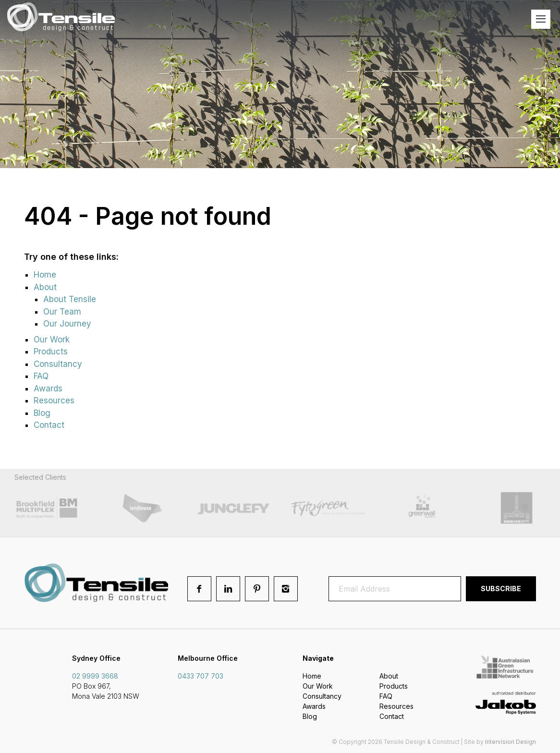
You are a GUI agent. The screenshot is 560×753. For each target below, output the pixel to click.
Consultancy (58, 364)
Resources (54, 401)
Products (51, 352)
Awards (48, 389)
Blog (42, 413)
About (45, 287)
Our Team (62, 312)
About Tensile (70, 299)
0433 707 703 (201, 676)
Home (45, 275)
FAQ (41, 376)
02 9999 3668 (95, 676)
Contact (49, 425)
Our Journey (67, 324)
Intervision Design (511, 742)
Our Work (52, 340)
